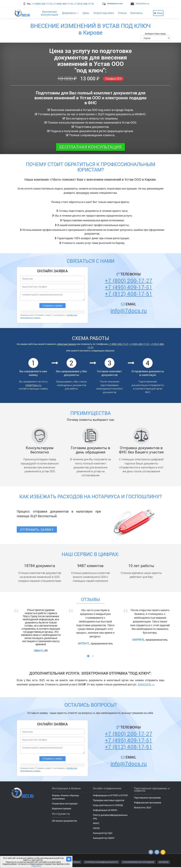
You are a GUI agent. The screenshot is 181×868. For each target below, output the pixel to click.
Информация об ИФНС (105, 810)
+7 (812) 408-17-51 (84, 4)
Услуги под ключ (104, 13)
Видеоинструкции (62, 808)
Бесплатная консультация (90, 147)
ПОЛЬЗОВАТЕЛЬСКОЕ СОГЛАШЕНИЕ (138, 862)
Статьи (122, 13)
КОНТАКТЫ (164, 862)
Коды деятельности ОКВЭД (108, 805)
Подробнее (36, 866)
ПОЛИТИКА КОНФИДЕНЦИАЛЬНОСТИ (101, 862)
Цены (86, 13)
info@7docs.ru (142, 3)
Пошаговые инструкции (65, 803)
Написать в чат (115, 3)
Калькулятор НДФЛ (104, 838)
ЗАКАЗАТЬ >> (146, 684)
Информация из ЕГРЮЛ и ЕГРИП (110, 795)
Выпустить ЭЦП (143, 807)
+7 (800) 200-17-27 (42, 4)
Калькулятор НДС (103, 833)
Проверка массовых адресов (109, 800)
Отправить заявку (37, 529)
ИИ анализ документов (64, 821)
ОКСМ (96, 828)
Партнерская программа (147, 798)
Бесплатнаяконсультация (49, 13)
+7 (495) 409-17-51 (63, 4)
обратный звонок (66, 344)
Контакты (137, 13)
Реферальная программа (148, 803)
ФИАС (96, 823)
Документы (70, 13)
